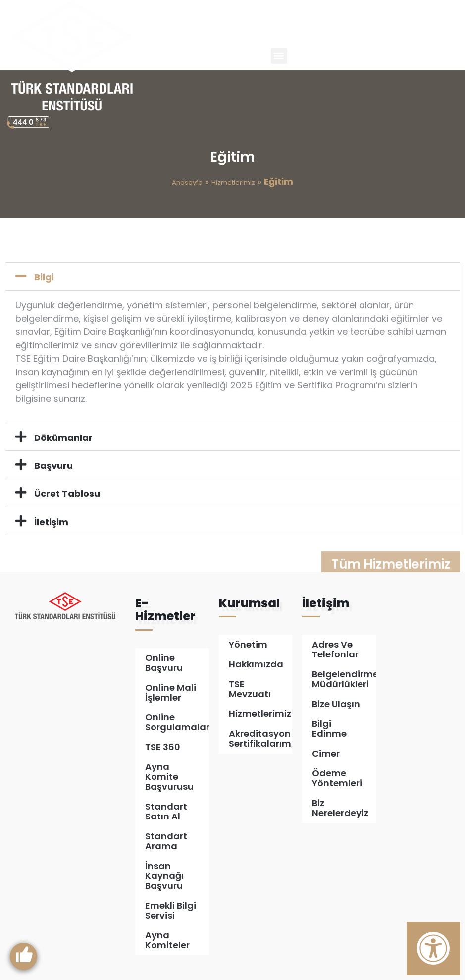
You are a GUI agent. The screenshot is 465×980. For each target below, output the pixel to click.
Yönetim (248, 644)
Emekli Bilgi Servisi (171, 910)
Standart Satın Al (166, 811)
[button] (279, 56)
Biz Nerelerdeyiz (340, 808)
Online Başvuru (164, 663)
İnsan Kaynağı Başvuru (164, 876)
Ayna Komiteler (167, 940)
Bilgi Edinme (329, 729)
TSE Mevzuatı (250, 689)
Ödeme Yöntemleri (337, 778)
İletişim (51, 555)
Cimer (326, 753)
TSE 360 (163, 747)
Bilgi (44, 310)
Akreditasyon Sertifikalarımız (261, 738)
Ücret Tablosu (67, 526)
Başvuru (53, 498)
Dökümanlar (63, 470)
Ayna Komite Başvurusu (169, 777)
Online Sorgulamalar (177, 722)
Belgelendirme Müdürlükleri (344, 679)
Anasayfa (187, 183)
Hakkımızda (256, 664)
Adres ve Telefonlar (335, 649)
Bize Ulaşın (336, 704)
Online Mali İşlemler (171, 692)
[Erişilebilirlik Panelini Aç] (433, 948)
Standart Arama (166, 841)
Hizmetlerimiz (233, 183)
